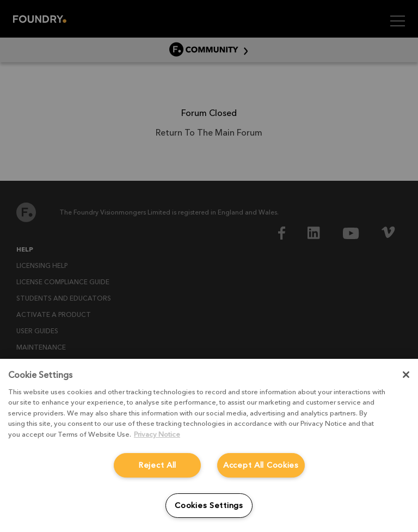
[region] (209, 445)
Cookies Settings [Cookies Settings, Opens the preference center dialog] (209, 505)
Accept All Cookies (261, 465)
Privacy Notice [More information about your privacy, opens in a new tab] (157, 434)
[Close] (406, 375)
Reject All (157, 465)
